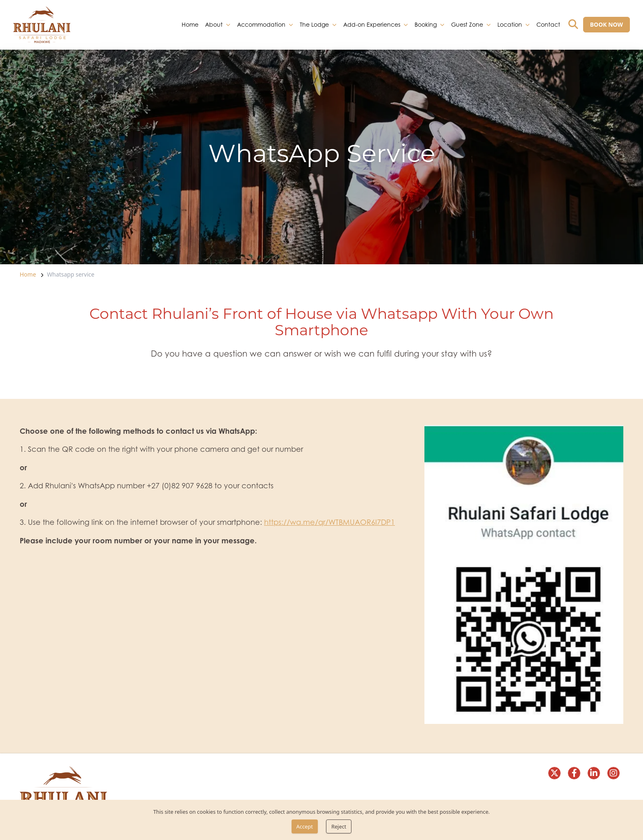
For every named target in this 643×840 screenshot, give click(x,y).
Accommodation (261, 24)
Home (190, 24)
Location (510, 24)
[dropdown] (228, 25)
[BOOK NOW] (607, 25)
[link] (42, 25)
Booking (426, 24)
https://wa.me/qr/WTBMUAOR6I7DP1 (329, 522)
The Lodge (314, 24)
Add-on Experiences (372, 24)
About (214, 24)
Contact (548, 24)
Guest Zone (467, 24)
